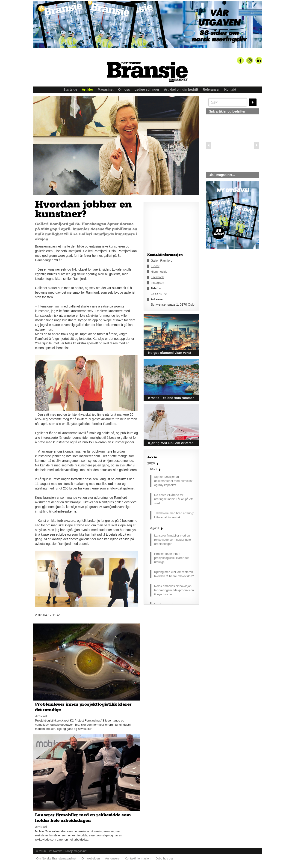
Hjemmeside (159, 272)
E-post (155, 266)
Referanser (211, 89)
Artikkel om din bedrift (181, 89)
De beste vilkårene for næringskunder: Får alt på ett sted (173, 499)
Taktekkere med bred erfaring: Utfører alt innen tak (174, 515)
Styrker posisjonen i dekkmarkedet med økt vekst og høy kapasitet (173, 481)
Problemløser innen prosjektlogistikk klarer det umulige (171, 558)
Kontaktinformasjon (138, 857)
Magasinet (106, 89)
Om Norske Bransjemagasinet (56, 857)
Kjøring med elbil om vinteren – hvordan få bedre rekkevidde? (175, 574)
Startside (70, 89)
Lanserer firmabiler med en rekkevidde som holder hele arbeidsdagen (173, 540)
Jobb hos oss (165, 857)
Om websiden (90, 857)
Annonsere (112, 857)
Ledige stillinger (147, 89)
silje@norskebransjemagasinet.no (228, 292)
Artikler (87, 89)
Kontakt (230, 89)
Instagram (157, 283)
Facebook (157, 277)
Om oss (124, 89)
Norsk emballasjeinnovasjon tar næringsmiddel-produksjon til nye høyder (174, 590)
